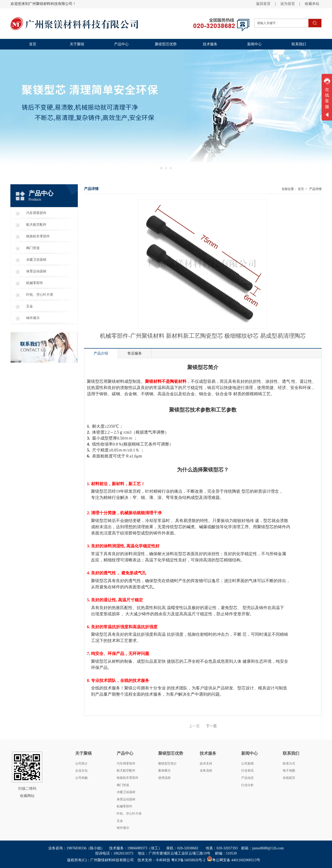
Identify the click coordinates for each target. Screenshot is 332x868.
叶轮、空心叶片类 (129, 814)
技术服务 (208, 753)
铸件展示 (123, 828)
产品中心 (125, 753)
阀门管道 (123, 785)
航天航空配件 (126, 771)
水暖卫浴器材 (126, 792)
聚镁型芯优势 (171, 753)
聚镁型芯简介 (168, 764)
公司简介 (81, 764)
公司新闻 (247, 764)
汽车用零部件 (126, 764)
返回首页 (263, 4)
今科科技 (163, 860)
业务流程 (206, 771)
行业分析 (247, 785)
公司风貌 (81, 778)
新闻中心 (250, 753)
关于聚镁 (84, 753)
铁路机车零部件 (128, 778)
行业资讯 (247, 771)
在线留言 (289, 778)
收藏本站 (312, 4)
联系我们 (291, 753)
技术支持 (206, 764)
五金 (120, 821)
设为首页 (288, 4)
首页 (301, 189)
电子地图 (289, 771)
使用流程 (164, 778)
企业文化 (81, 771)
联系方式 (289, 764)
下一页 (211, 726)
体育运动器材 (126, 799)
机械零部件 (125, 806)
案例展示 (164, 771)
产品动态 (247, 778)
